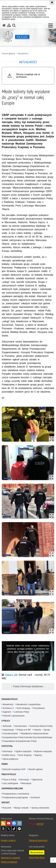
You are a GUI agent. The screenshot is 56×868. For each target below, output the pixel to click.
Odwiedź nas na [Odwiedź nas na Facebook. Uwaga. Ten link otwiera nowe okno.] (14, 823)
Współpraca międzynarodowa (35, 733)
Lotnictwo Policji (22, 712)
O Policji (6, 721)
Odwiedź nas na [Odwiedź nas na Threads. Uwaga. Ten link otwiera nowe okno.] (3, 829)
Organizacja (8, 730)
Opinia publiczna (10, 759)
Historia (37, 730)
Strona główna (9, 54)
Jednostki (7, 726)
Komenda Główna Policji (41, 726)
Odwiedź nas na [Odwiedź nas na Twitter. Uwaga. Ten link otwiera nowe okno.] (9, 829)
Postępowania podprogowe (15, 797)
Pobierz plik (11, 675)
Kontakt (6, 802)
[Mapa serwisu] (9, 25)
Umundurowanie (10, 733)
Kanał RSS (3, 823)
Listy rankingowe (10, 783)
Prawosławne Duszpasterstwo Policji (20, 741)
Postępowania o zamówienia (16, 794)
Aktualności (23, 54)
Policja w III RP (24, 730)
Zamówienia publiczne (12, 788)
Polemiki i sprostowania (14, 716)
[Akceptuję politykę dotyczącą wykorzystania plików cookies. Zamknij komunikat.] (52, 2)
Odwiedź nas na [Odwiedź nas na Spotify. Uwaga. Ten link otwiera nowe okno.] (19, 829)
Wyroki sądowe (36, 769)
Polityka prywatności (9, 862)
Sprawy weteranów (40, 808)
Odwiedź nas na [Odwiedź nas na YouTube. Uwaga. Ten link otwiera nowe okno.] (9, 823)
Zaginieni (7, 712)
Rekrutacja (26, 783)
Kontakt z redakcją (8, 840)
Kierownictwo (21, 726)
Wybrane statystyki (43, 751)
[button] (51, 26)
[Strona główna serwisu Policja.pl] (4, 25)
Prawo (5, 764)
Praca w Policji (9, 774)
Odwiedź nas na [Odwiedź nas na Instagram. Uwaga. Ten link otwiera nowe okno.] (19, 823)
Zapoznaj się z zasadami (10, 858)
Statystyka (7, 746)
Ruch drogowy (23, 708)
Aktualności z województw (28, 704)
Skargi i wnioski (21, 808)
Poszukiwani (39, 708)
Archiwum (35, 797)
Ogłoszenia (37, 780)
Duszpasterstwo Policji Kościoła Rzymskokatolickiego (27, 737)
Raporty (38, 755)
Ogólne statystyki (23, 751)
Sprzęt (47, 730)
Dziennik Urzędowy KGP (14, 769)
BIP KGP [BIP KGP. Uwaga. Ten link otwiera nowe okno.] (40, 824)
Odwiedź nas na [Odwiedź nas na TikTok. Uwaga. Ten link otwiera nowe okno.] (14, 829)
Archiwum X (8, 708)
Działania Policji (10, 699)
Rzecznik (7, 808)
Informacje (8, 751)
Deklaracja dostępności (38, 840)
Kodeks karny (9, 755)
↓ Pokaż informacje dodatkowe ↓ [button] (28, 686)
